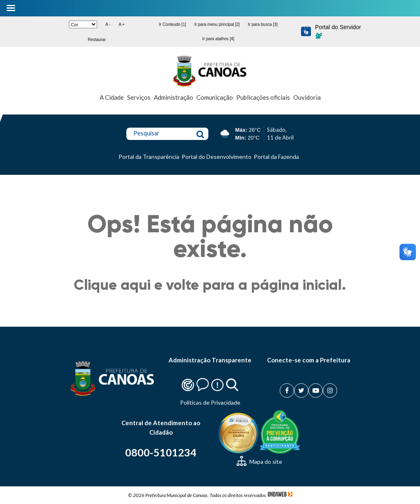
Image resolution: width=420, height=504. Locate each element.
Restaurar (97, 40)
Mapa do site (259, 462)
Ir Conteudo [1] (173, 24)
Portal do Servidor (338, 31)
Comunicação (215, 97)
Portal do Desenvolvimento (217, 157)
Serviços (139, 97)
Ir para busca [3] (262, 24)
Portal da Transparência (149, 157)
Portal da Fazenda (276, 157)
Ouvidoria (307, 97)
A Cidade (112, 97)
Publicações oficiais (263, 97)
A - (108, 24)
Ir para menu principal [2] (217, 24)
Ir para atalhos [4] (218, 39)
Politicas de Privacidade (210, 402)
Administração (173, 97)
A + (122, 24)
